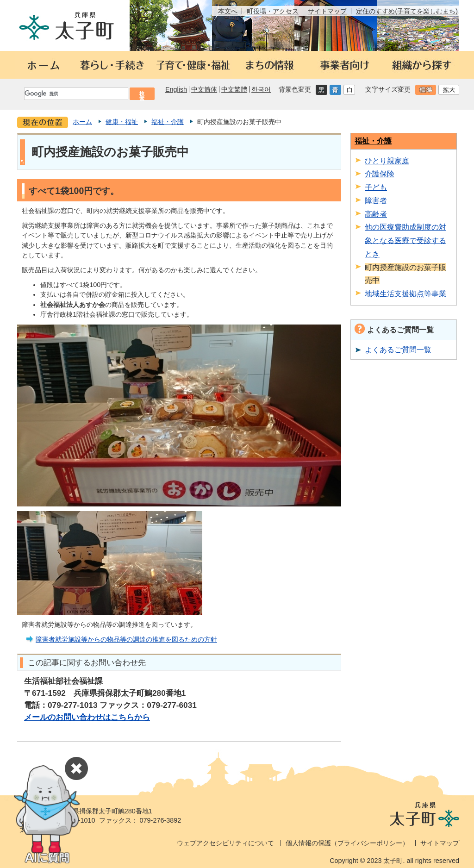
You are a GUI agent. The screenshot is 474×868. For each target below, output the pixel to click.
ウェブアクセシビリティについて (225, 843)
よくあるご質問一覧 (398, 350)
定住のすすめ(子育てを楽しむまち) (407, 11)
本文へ (228, 11)
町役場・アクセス (273, 11)
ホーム (82, 122)
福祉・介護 (168, 122)
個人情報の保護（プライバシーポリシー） (347, 843)
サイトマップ (327, 11)
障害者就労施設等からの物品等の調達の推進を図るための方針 (126, 639)
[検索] (75, 94)
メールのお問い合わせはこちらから (87, 717)
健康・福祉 (122, 122)
